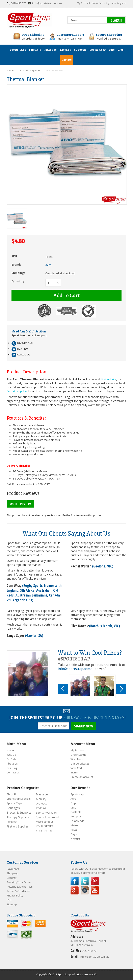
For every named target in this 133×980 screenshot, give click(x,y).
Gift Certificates (80, 764)
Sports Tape (15, 803)
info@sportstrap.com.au (47, 3)
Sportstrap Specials (19, 799)
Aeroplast (76, 816)
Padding (41, 808)
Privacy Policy (15, 895)
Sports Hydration (46, 813)
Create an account (82, 777)
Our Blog (12, 768)
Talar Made (77, 821)
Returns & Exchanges (20, 887)
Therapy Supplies (18, 817)
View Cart (98, 3)
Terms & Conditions (19, 891)
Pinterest (95, 881)
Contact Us (13, 772)
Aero (73, 799)
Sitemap (12, 904)
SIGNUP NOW (84, 726)
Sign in (109, 3)
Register (121, 3)
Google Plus (75, 890)
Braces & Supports (19, 812)
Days (74, 834)
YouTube (95, 890)
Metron (75, 825)
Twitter (85, 881)
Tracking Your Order (19, 882)
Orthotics (41, 803)
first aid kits (109, 379)
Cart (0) (67, 60)
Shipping (12, 873)
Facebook (75, 881)
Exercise (12, 822)
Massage (42, 794)
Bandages (13, 808)
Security (12, 878)
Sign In (75, 772)
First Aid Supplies (18, 826)
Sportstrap (77, 794)
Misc (73, 808)
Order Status (78, 755)
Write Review (20, 504)
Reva (74, 830)
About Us (12, 764)
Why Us (11, 755)
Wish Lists (77, 759)
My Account (84, 3)
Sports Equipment (47, 817)
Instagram (85, 890)
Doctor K (76, 812)
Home (10, 750)
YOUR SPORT (45, 826)
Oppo (74, 803)
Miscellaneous (45, 822)
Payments (13, 869)
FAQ (9, 900)
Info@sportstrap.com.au (76, 669)
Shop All (12, 794)
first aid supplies (17, 391)
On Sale (11, 759)
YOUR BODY (44, 831)
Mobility (41, 799)
